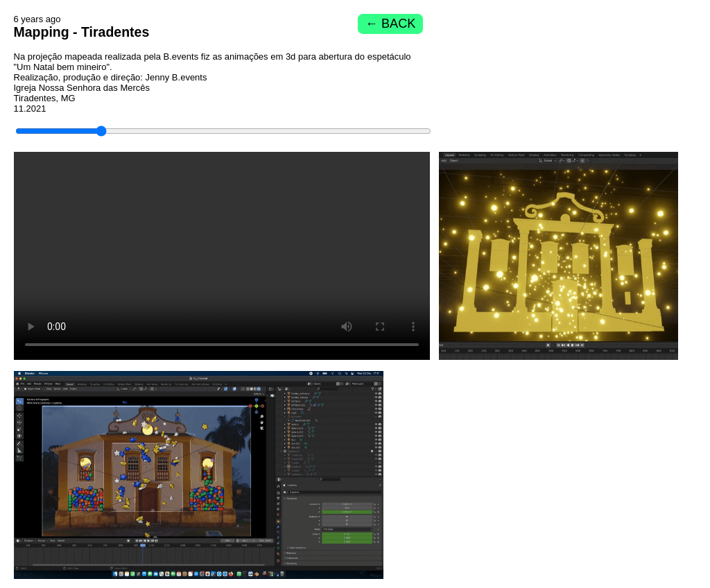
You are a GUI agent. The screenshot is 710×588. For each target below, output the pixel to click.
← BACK (391, 24)
